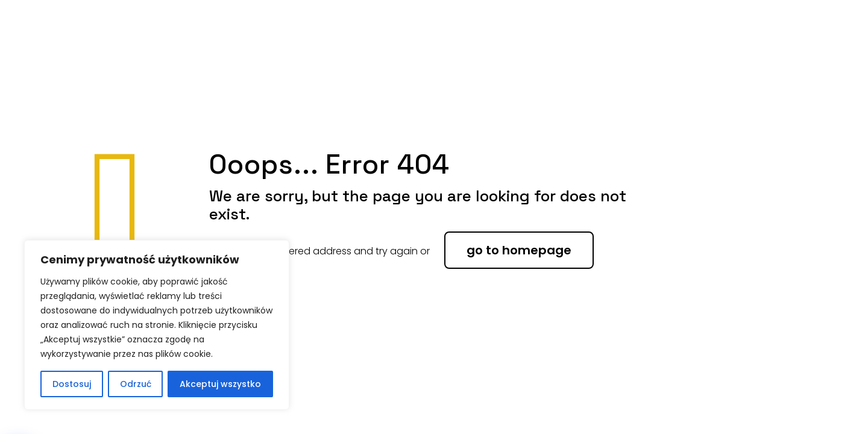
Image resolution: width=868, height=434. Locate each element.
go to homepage (519, 250)
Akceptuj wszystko (220, 384)
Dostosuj (72, 384)
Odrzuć (136, 384)
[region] (157, 325)
